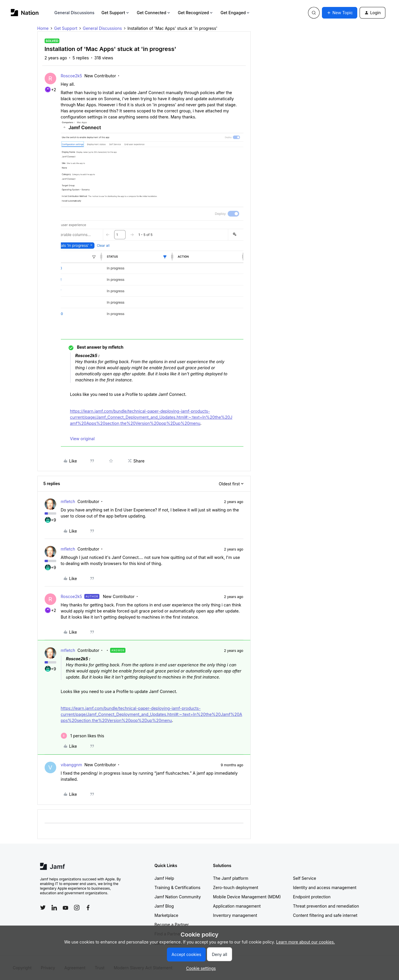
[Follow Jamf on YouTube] (65, 908)
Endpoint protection (312, 897)
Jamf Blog (164, 906)
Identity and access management (325, 887)
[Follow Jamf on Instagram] (77, 908)
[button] (340, 13)
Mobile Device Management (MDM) (247, 897)
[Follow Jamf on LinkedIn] (54, 908)
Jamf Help (164, 878)
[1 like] (83, 736)
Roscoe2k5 (72, 76)
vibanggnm (72, 765)
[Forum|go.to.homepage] (25, 13)
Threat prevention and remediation (326, 906)
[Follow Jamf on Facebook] (88, 908)
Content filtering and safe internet (325, 915)
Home (43, 28)
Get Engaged (235, 13)
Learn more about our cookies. (306, 942)
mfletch (68, 501)
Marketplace (166, 915)
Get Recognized (196, 13)
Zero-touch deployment (236, 887)
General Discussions (74, 13)
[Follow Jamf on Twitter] (43, 908)
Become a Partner (172, 925)
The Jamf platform (231, 878)
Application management (237, 906)
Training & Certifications (177, 887)
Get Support (116, 13)
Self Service (305, 878)
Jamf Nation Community (178, 897)
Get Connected (154, 13)
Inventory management (235, 915)
